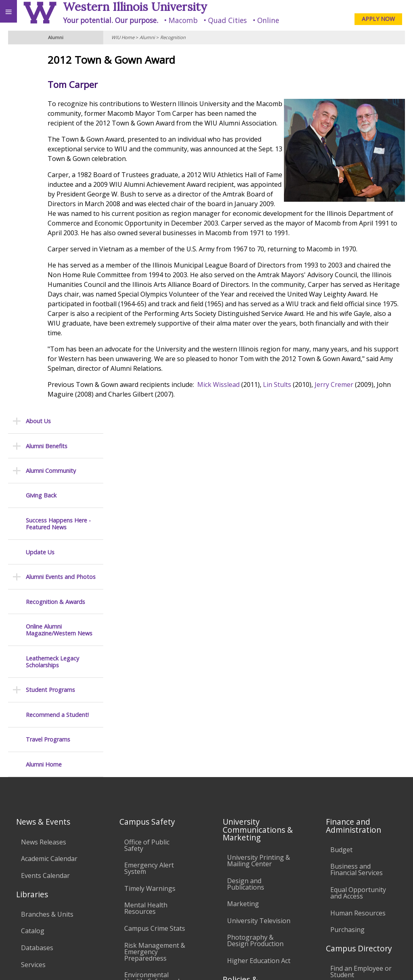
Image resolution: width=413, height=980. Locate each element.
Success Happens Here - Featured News (58, 162)
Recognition (173, 37)
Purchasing (347, 610)
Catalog (33, 611)
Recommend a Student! (57, 353)
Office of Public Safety (147, 525)
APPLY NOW (378, 19)
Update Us (40, 191)
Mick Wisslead (283, 433)
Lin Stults (341, 433)
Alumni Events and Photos (61, 215)
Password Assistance (156, 754)
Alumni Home (44, 403)
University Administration (353, 709)
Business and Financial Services (357, 550)
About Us (38, 60)
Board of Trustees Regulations (255, 708)
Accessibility (23, 904)
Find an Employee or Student (361, 652)
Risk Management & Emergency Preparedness (155, 632)
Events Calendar (45, 556)
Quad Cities (227, 20)
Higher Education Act (259, 641)
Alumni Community (51, 109)
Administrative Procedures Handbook (249, 751)
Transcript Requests (52, 692)
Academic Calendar (49, 539)
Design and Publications (246, 564)
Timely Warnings (150, 569)
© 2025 (241, 963)
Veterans (165, 904)
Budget (341, 530)
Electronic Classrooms (142, 735)
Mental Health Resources (146, 589)
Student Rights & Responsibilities (252, 800)
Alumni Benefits (47, 85)
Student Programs (50, 328)
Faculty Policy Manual (259, 727)
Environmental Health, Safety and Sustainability (152, 662)
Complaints (244, 821)
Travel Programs (48, 378)
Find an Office (351, 672)
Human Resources (358, 593)
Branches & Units (47, 595)
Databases (37, 628)
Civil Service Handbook (245, 777)
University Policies (254, 687)
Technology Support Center (155, 775)
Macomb (183, 20)
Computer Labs (148, 715)
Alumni (147, 37)
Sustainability (120, 904)
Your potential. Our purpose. (111, 20)
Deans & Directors (358, 689)
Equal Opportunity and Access (358, 573)
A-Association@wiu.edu (372, 946)
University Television (259, 601)
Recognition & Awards (55, 240)
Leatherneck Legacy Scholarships (52, 300)
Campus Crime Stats (155, 609)
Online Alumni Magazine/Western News (59, 269)
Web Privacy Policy (391, 963)
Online (268, 20)
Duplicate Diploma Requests (49, 711)
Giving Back (41, 134)
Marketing (243, 584)
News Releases (44, 522)
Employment (70, 904)
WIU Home (123, 37)
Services (33, 645)
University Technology (142, 798)
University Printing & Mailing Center (259, 541)
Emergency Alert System (149, 549)
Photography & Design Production (255, 621)
